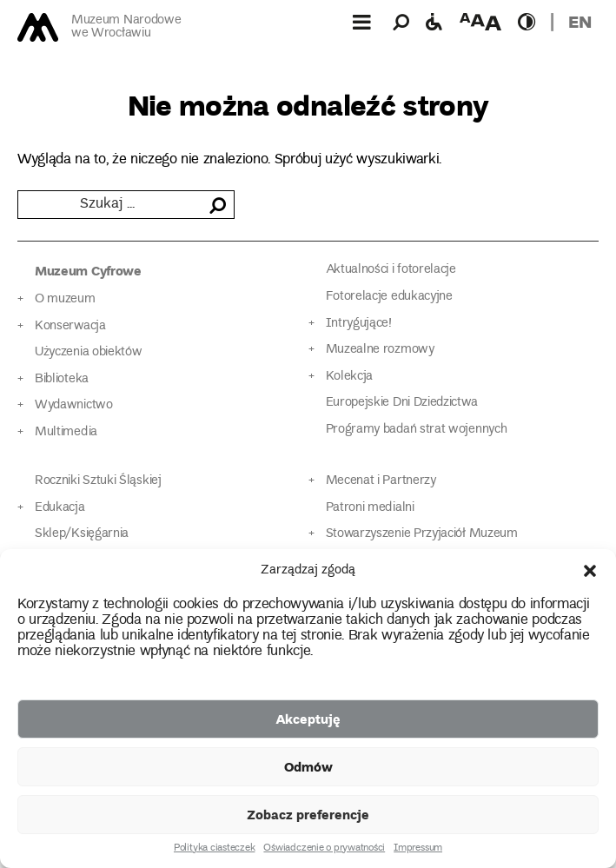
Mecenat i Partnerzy (381, 481)
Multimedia (66, 432)
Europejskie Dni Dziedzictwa (402, 403)
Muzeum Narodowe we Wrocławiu (126, 27)
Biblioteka (62, 379)
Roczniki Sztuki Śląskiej (98, 481)
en (580, 21)
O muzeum (65, 299)
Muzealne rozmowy (380, 350)
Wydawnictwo (74, 405)
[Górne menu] (361, 22)
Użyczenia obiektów (89, 352)
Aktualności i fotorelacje (391, 270)
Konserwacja (70, 326)
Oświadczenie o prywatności (324, 849)
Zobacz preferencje (308, 814)
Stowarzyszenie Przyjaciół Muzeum (422, 534)
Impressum (418, 849)
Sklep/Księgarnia (82, 534)
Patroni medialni (370, 508)
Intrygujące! (359, 324)
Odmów (308, 766)
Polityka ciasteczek (214, 849)
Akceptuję (308, 719)
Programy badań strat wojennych (417, 430)
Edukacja (60, 508)
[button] (590, 571)
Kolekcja (350, 377)
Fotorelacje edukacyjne (389, 297)
